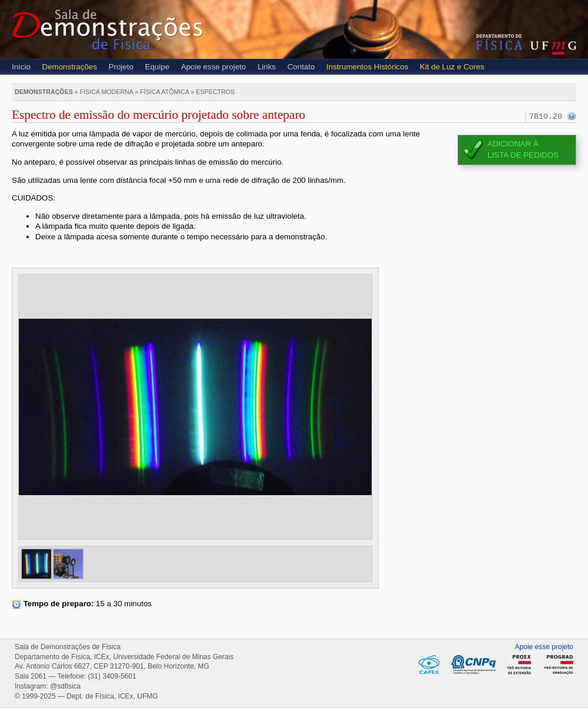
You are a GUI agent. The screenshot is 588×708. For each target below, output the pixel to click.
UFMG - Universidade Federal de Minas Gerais (553, 48)
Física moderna (107, 92)
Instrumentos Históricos (367, 67)
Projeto (121, 67)
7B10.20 (546, 116)
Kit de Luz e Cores (452, 67)
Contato (301, 67)
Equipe (158, 67)
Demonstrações (70, 67)
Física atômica (164, 92)
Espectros (215, 92)
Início (21, 67)
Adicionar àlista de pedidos (523, 149)
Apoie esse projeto (213, 67)
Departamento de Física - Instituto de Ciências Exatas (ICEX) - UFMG (499, 42)
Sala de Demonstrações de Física (107, 29)
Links (267, 67)
